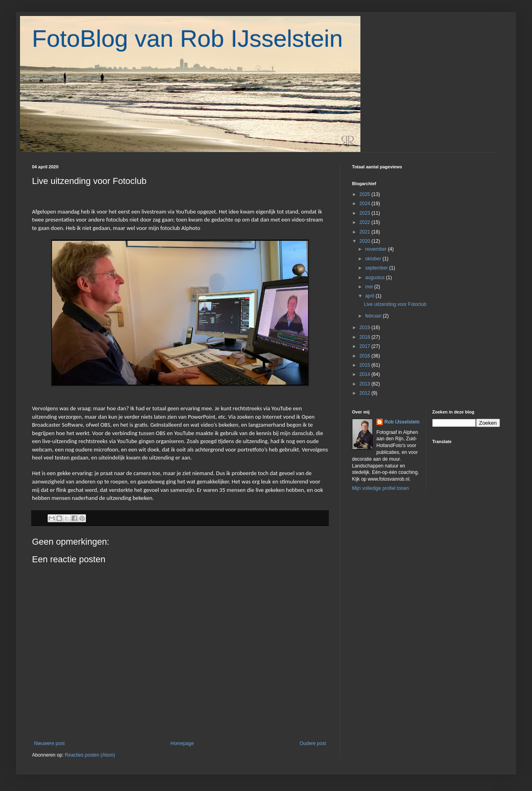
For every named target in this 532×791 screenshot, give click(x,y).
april (370, 296)
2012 (366, 393)
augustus (376, 278)
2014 (366, 374)
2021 (366, 232)
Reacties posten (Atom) (90, 755)
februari (374, 316)
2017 (366, 346)
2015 (366, 365)
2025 (366, 194)
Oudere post (313, 743)
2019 (366, 328)
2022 (366, 222)
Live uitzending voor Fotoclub (395, 304)
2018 (366, 337)
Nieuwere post (49, 743)
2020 (366, 241)
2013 (366, 384)
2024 (366, 204)
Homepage (182, 743)
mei (370, 287)
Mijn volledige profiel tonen (380, 488)
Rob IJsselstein (402, 422)
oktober (374, 259)
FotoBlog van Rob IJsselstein (187, 39)
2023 (366, 213)
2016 (366, 356)
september (377, 268)
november (377, 249)
